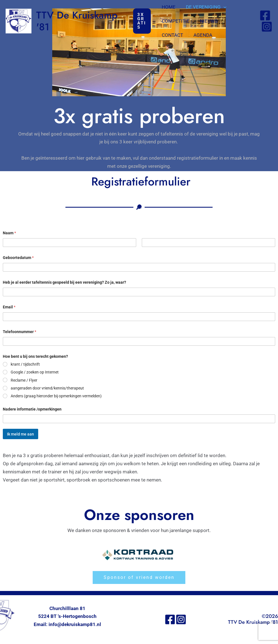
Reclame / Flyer (24, 380)
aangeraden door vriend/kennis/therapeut (47, 388)
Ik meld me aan (20, 434)
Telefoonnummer (20, 332)
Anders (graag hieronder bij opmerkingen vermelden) (56, 396)
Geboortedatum (19, 258)
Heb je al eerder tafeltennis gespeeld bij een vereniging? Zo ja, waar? (67, 282)
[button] (143, 21)
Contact (238, 21)
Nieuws (208, 21)
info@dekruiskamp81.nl (75, 625)
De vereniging (206, 7)
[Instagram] (267, 27)
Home (169, 7)
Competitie (176, 21)
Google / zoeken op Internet (35, 372)
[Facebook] (265, 15)
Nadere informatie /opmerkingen (33, 409)
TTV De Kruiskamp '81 (77, 21)
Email (9, 307)
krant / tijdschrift (25, 364)
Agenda (172, 35)
